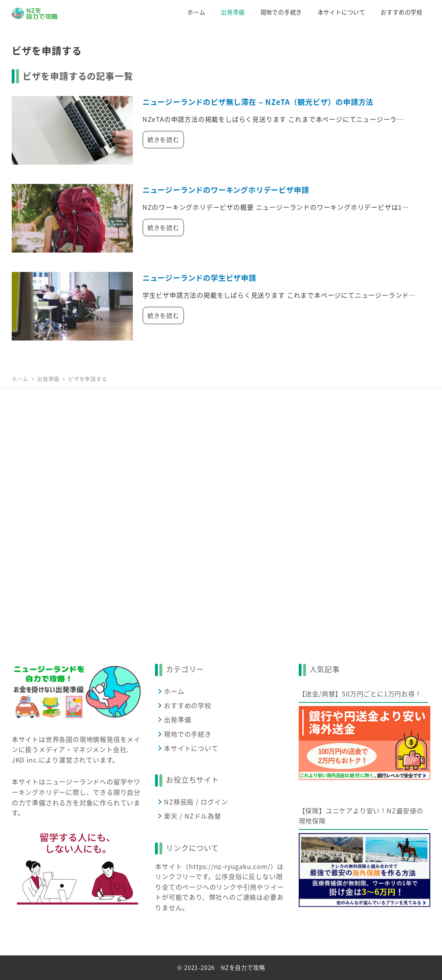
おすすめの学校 (188, 705)
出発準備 (177, 719)
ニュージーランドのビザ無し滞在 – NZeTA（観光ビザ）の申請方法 (258, 102)
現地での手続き (188, 734)
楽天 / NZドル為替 (193, 816)
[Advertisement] (221, 514)
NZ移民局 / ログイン (196, 802)
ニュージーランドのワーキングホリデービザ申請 (226, 190)
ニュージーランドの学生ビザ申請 (199, 278)
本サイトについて (191, 748)
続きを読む (163, 139)
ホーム (174, 691)
